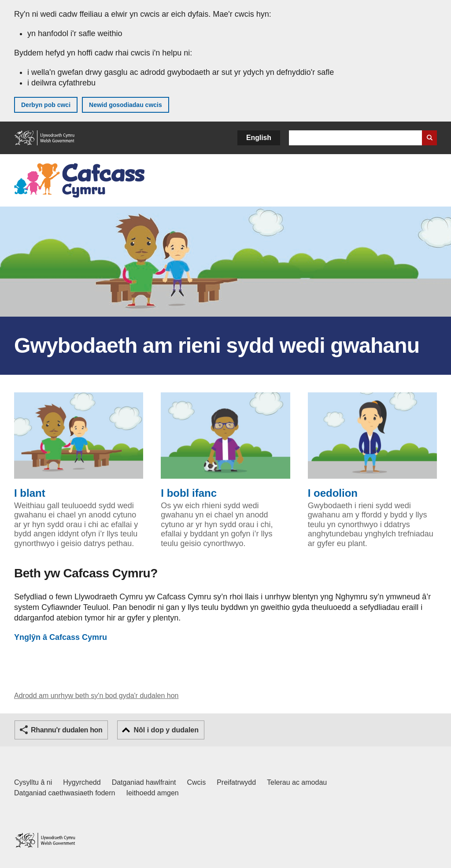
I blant (79, 446)
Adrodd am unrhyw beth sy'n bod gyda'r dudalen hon (96, 696)
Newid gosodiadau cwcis (126, 105)
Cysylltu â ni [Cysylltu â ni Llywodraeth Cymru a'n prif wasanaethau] (33, 782)
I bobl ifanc (225, 446)
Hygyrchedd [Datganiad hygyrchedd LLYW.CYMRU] (82, 782)
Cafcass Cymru (61, 637)
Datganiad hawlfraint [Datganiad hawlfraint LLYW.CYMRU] (144, 782)
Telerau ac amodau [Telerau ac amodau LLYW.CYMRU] (297, 782)
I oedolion (372, 446)
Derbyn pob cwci (46, 105)
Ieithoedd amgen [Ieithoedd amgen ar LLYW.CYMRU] (153, 793)
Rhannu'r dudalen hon (67, 730)
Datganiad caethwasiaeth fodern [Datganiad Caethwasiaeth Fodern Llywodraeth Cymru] (65, 793)
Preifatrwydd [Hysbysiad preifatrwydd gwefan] (236, 782)
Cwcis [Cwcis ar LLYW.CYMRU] (197, 782)
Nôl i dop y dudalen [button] (166, 730)
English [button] (259, 138)
